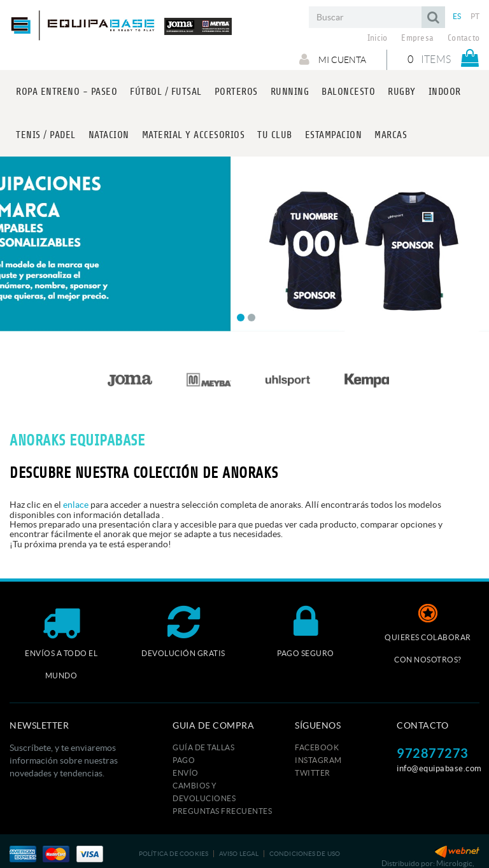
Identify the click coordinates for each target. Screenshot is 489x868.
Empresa (417, 38)
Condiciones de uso (305, 854)
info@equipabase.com (439, 768)
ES (457, 16)
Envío (186, 773)
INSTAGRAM (318, 760)
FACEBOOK (317, 747)
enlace (76, 505)
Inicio (378, 38)
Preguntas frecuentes (222, 811)
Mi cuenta (333, 59)
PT (475, 16)
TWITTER (313, 773)
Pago (184, 760)
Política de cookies (174, 854)
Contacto (464, 38)
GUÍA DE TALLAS (203, 747)
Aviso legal (239, 854)
